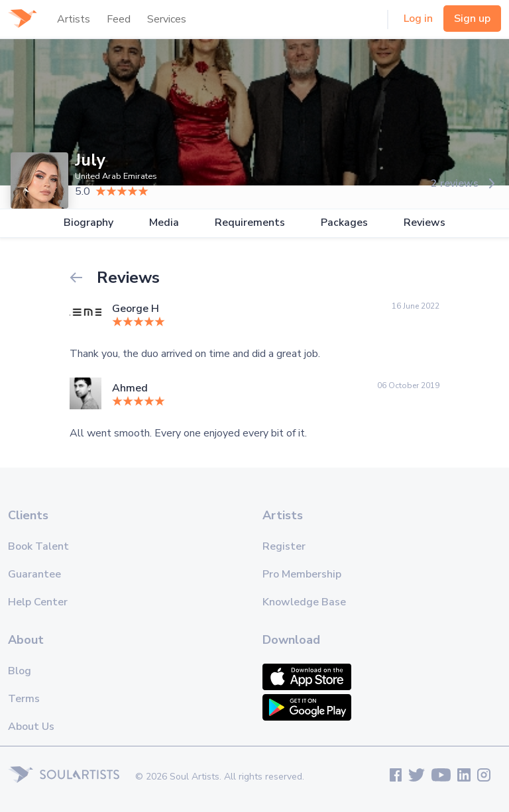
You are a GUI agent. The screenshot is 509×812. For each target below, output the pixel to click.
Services (167, 19)
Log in (418, 19)
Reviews (424, 223)
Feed (119, 19)
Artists (74, 19)
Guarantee (34, 574)
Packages (344, 223)
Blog (20, 671)
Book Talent (38, 546)
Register (284, 546)
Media (164, 223)
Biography (88, 223)
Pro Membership (302, 574)
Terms (24, 699)
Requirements (250, 223)
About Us (31, 727)
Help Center (38, 602)
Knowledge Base (304, 602)
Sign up (472, 19)
